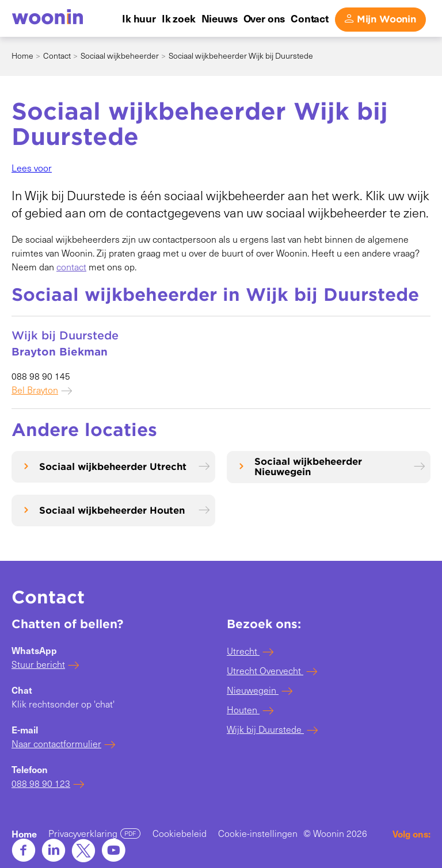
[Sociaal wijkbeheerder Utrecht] (113, 467)
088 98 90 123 (41, 783)
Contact (57, 56)
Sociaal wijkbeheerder (120, 56)
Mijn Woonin (386, 19)
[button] (32, 168)
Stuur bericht (38, 664)
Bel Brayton (35, 390)
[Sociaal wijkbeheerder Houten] (113, 511)
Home (22, 56)
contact (71, 267)
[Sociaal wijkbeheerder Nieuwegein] (329, 467)
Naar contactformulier (56, 743)
